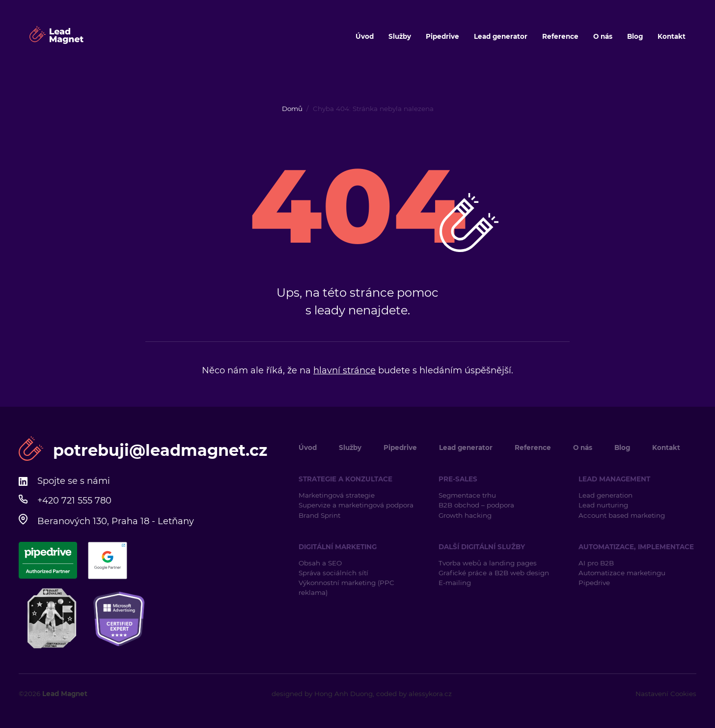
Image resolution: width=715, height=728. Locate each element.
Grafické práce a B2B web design (494, 573)
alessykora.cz (430, 694)
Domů (292, 109)
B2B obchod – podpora (476, 505)
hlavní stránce (344, 370)
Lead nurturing (603, 505)
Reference (560, 36)
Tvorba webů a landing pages (489, 563)
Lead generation (605, 495)
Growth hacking (465, 515)
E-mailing (455, 583)
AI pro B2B (596, 563)
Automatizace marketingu (622, 573)
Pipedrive (442, 36)
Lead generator (501, 36)
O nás (603, 36)
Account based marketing (623, 515)
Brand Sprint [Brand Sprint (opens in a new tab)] (319, 515)
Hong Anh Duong (344, 694)
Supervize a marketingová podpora (356, 505)
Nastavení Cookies (666, 694)
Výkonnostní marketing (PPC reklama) (346, 588)
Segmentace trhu (467, 495)
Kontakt (672, 36)
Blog (635, 36)
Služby (400, 36)
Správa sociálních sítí (333, 573)
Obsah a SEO (320, 563)
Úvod (365, 36)
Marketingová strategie (337, 495)
